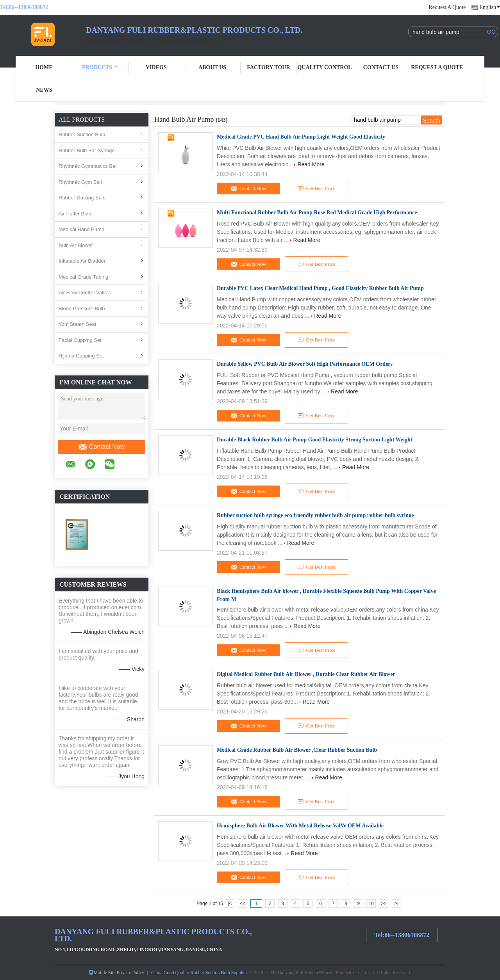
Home (44, 67)
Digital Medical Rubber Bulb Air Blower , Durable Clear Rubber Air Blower (306, 674)
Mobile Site (102, 973)
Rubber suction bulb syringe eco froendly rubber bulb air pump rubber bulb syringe (315, 515)
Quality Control (325, 67)
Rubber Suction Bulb (82, 134)
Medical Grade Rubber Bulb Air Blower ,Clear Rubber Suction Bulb (297, 750)
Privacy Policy (130, 973)
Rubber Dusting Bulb (82, 198)
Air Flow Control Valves (85, 293)
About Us (212, 67)
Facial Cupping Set (80, 340)
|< (230, 904)
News (44, 90)
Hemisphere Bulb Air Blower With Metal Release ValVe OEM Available (300, 826)
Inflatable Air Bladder (82, 261)
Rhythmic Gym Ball (80, 182)
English (490, 7)
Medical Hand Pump (81, 229)
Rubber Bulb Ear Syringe (87, 150)
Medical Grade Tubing (83, 277)
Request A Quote (447, 7)
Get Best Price (317, 189)
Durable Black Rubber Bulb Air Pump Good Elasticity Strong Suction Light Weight (314, 440)
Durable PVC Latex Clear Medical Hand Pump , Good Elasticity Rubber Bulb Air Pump (320, 288)
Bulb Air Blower (76, 245)
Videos (156, 67)
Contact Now (102, 447)
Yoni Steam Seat (77, 324)
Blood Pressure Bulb (82, 309)
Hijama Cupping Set (81, 356)
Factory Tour (268, 67)
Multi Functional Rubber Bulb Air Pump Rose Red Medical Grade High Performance (317, 213)
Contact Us (381, 67)
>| (396, 904)
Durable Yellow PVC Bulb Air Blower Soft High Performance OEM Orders (305, 364)
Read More (311, 164)
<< (243, 904)
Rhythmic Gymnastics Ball (88, 166)
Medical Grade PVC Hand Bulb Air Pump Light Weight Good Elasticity (301, 137)
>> (384, 904)
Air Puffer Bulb (75, 214)
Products (100, 67)
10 (371, 904)
